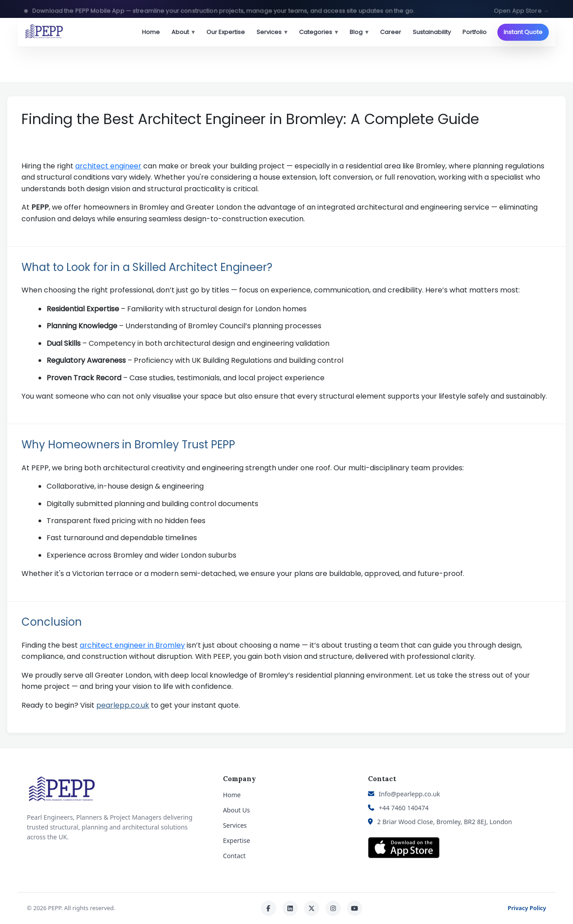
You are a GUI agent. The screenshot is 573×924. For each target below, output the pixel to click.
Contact (234, 856)
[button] (286, 9)
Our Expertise (226, 32)
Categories (319, 32)
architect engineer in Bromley (132, 645)
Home (151, 32)
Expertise (237, 840)
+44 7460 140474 (404, 808)
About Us (236, 810)
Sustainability (432, 32)
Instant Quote (523, 32)
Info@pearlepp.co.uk (409, 794)
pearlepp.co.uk (123, 705)
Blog (359, 32)
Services (272, 32)
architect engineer (108, 166)
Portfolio (475, 32)
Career (391, 32)
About (183, 32)
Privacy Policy (527, 908)
